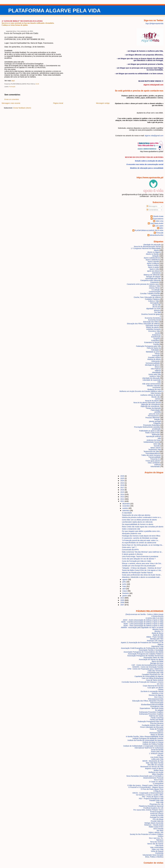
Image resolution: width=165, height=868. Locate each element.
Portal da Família (157, 815)
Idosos (157, 367)
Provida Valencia (157, 821)
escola (157, 333)
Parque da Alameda (153, 408)
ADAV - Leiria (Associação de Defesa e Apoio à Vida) (143, 624)
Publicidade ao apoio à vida (149, 431)
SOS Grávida (158, 829)
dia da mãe (157, 305)
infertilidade (156, 372)
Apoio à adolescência (152, 258)
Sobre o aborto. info (156, 832)
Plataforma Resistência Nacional (151, 806)
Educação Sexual (152, 325)
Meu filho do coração (155, 765)
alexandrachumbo (157, 235)
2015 (122, 492)
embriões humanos (154, 329)
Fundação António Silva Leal (153, 725)
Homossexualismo (156, 733)
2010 (122, 598)
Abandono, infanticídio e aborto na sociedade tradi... (141, 577)
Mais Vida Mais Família (155, 763)
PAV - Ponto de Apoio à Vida (153, 797)
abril (124, 589)
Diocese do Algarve (156, 695)
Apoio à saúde (153, 267)
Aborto (156, 250)
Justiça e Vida (155, 376)
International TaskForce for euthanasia (149, 748)
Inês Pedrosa (156, 369)
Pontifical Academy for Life (153, 808)
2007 (122, 605)
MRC (161, 228)
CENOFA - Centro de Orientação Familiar (148, 667)
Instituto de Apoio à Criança (153, 742)
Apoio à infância (153, 263)
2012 (122, 499)
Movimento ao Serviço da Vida (152, 767)
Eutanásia (155, 341)
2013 (122, 497)
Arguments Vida (157, 646)
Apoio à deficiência (153, 260)
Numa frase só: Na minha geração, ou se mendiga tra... (143, 545)
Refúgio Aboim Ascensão (154, 823)
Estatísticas (156, 335)
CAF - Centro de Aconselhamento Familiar (147, 665)
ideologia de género (152, 365)
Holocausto (156, 361)
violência (157, 465)
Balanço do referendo (152, 275)
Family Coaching (157, 718)
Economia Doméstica (153, 318)
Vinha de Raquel (157, 851)
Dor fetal (158, 312)
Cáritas (161, 690)
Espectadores (158, 219)
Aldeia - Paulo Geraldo (155, 637)
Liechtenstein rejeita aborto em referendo (137, 522)
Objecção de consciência (150, 404)
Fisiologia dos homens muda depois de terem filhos (141, 536)
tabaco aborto (156, 448)
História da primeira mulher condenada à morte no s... (142, 517)
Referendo (156, 435)
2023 (122, 483)
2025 (122, 478)
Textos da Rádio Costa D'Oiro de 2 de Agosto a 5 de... (142, 570)
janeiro (125, 596)
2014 (122, 494)
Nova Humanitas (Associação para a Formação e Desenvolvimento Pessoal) (145, 777)
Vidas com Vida (157, 849)
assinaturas (156, 273)
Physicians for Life (156, 804)
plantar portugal (155, 421)
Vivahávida (159, 853)
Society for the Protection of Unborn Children (147, 834)
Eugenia (157, 339)
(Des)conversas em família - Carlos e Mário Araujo (144, 614)
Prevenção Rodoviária (152, 425)
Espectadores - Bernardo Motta (152, 708)
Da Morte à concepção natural (152, 691)
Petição (157, 419)
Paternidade (155, 410)
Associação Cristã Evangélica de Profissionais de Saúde (142, 648)
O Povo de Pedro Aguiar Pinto (152, 789)
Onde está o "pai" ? (129, 547)
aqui (13, 81)
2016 (122, 490)
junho (125, 584)
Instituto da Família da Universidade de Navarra (145, 740)
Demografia (155, 303)
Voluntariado (155, 466)
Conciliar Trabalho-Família (150, 294)
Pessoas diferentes (153, 418)
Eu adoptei (159, 710)
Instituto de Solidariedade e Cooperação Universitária (143, 746)
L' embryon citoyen (156, 753)
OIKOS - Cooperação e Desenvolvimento (148, 793)
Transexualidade (155, 457)
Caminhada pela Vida (155, 673)
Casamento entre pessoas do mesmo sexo (143, 284)
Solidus (161, 836)
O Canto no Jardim (156, 782)
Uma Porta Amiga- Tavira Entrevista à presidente (140, 556)
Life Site (160, 755)
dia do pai (156, 307)
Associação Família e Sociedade (151, 650)
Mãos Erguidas (158, 774)
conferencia (155, 295)
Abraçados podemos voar (132, 533)
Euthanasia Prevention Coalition (151, 712)
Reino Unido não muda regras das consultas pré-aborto (143, 527)
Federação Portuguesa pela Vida (148, 346)
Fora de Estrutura (157, 723)
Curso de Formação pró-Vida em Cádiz (21, 33)
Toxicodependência (153, 453)
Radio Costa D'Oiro (153, 433)
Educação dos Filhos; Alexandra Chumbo (148, 701)
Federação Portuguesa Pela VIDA (151, 721)
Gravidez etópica (154, 357)
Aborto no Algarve (154, 252)
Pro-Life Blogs (158, 819)
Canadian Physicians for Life (153, 674)
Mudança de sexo (154, 389)
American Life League (155, 641)
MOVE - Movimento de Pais (153, 761)
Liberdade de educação (151, 378)
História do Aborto (154, 359)
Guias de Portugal (157, 729)
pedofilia (158, 412)
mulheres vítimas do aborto (151, 395)
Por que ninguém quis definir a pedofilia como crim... (142, 531)
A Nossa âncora (157, 616)
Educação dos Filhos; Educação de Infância (143, 324)
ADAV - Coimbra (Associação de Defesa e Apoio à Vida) (142, 622)
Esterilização (156, 337)
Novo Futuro (159, 780)
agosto (125, 580)
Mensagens (152, 206)
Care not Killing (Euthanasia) (153, 678)
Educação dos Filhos (151, 322)
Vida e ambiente (154, 463)
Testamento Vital (155, 450)
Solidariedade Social (151, 442)
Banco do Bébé (157, 661)
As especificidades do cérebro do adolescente (139, 543)
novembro (126, 506)
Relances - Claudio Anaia (154, 825)
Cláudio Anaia (158, 216)
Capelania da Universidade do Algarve (149, 676)
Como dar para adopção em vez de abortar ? (139, 559)
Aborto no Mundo (152, 254)
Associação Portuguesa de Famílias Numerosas (145, 656)
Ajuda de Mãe (158, 635)
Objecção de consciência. (150, 406)
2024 (122, 481)
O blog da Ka (158, 791)
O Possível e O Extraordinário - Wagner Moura (146, 787)
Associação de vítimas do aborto (151, 659)
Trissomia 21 (155, 459)
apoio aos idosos (153, 271)
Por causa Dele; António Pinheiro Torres (148, 810)
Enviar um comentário (12, 99)
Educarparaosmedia (156, 699)
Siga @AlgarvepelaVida (154, 24)
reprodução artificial (153, 436)
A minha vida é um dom (155, 618)
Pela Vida (160, 802)
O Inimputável (158, 784)
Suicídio (157, 446)
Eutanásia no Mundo (152, 342)
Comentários (152, 210)
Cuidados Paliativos (152, 299)
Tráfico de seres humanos (151, 455)
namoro (158, 399)
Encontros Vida (154, 331)
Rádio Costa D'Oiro (156, 827)
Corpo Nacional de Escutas (153, 686)
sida (159, 438)
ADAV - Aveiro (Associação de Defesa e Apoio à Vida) (143, 620)
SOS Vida (157, 444)
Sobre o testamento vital (131, 529)
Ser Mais (160, 831)
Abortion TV (159, 631)
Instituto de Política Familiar (153, 744)
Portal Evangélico (157, 812)
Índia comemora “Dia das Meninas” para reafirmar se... (142, 552)
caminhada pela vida (153, 278)
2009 (122, 600)
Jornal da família (157, 750)
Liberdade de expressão (152, 380)
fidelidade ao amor (153, 352)
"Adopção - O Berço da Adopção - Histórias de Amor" (142, 568)
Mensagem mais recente (11, 103)
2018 (122, 485)
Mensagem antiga (103, 103)
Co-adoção (156, 290)
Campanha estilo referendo (151, 280)
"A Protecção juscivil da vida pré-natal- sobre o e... (141, 540)
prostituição (156, 429)
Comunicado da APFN (130, 550)
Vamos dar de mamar (155, 844)
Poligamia (157, 423)
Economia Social (154, 320)
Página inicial (58, 103)
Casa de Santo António (155, 680)
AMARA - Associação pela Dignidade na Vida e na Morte (142, 627)
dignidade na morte (154, 309)
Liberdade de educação (152, 245)
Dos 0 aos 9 (159, 697)
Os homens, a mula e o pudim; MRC (150, 795)
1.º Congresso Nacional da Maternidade (146, 248)
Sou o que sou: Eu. (156, 838)
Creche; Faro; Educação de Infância (147, 297)
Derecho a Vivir (158, 693)
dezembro (126, 504)
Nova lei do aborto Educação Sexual (147, 247)
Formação (12, 87)
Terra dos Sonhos (157, 842)
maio (124, 586)
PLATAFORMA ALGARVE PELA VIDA (54, 11)
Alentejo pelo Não (157, 639)
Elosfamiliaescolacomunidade (152, 705)
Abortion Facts (158, 629)
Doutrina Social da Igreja (151, 314)
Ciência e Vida (154, 286)
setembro (126, 511)
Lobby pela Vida (157, 759)
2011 (122, 501)
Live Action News (157, 757)
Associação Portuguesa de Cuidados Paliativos (146, 654)
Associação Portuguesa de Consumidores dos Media (143, 652)
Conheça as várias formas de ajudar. (15, 25)
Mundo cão (156, 397)
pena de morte (154, 414)
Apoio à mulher (153, 265)
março (125, 591)
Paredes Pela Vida (156, 800)
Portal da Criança (157, 814)
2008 (122, 602)
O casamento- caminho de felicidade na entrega (140, 538)
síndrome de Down (154, 440)
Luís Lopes (159, 226)
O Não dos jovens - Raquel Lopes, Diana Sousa (145, 785)
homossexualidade (153, 363)
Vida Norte (159, 846)
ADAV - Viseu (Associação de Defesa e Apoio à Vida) (143, 626)
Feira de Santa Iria (154, 348)
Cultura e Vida (154, 301)
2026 (122, 476)
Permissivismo (154, 416)
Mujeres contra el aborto (154, 768)
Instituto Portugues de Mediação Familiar (148, 738)
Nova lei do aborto (152, 401)
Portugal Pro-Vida (157, 817)
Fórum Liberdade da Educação (152, 727)
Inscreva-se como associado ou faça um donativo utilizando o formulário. (28, 23)
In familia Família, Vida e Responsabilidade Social (145, 737)
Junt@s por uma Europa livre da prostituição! (139, 566)
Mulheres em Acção (156, 772)
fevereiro (126, 593)
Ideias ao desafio (157, 735)
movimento (157, 388)
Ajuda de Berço (157, 633)
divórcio (157, 310)
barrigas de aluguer (153, 277)
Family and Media (157, 720)
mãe (159, 382)
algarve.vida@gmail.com (154, 136)
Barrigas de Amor (157, 663)
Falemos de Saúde (156, 716)
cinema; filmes (154, 288)
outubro (125, 508)
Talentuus (160, 840)
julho (124, 582)
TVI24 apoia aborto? (153, 461)
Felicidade (155, 350)
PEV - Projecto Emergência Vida (151, 799)
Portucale (160, 233)
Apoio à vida (154, 269)
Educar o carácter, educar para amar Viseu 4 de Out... (142, 563)
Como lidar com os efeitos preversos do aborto (139, 520)
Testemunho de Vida (151, 451)
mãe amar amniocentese (151, 384)
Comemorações (155, 292)
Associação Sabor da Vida (153, 658)
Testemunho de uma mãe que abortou (136, 515)
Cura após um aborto (155, 688)
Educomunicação (157, 703)
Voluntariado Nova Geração (153, 855)
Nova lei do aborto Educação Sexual (147, 403)
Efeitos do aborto (153, 327)
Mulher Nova (158, 770)
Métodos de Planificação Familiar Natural (137, 573)
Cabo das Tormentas (155, 671)
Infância (158, 371)
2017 (122, 488)
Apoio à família (153, 262)
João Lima (159, 221)
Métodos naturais (153, 386)
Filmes (157, 354)
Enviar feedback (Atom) (22, 108)
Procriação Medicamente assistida (147, 427)
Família (156, 344)
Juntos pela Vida (155, 374)
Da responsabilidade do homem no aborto (138, 524)
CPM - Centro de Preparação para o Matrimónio (145, 669)
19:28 (37, 84)
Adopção (156, 256)
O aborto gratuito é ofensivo (132, 554)
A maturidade (127, 513)
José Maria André (157, 223)
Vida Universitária (157, 847)
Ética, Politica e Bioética (154, 857)
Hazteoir (160, 731)
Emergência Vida (157, 706)
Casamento (155, 282)
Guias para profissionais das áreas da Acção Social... (142, 575)
